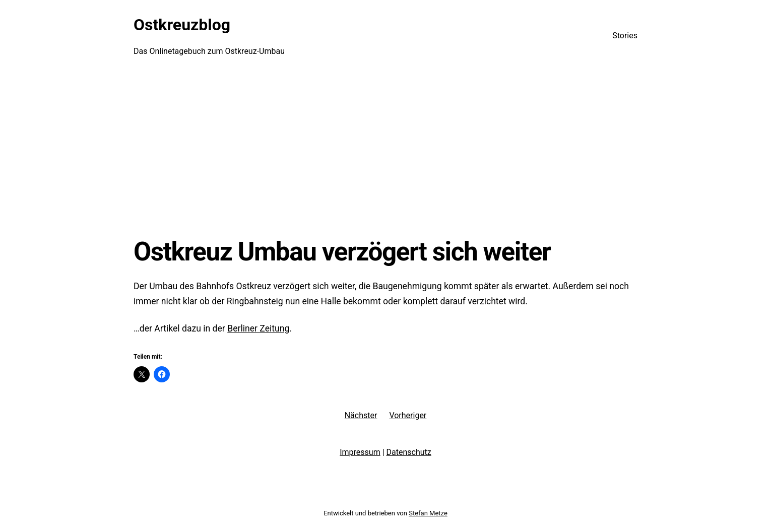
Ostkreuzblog (182, 25)
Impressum (360, 452)
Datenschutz (409, 452)
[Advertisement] (385, 154)
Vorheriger (408, 415)
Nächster (361, 415)
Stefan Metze (428, 513)
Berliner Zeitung (258, 328)
